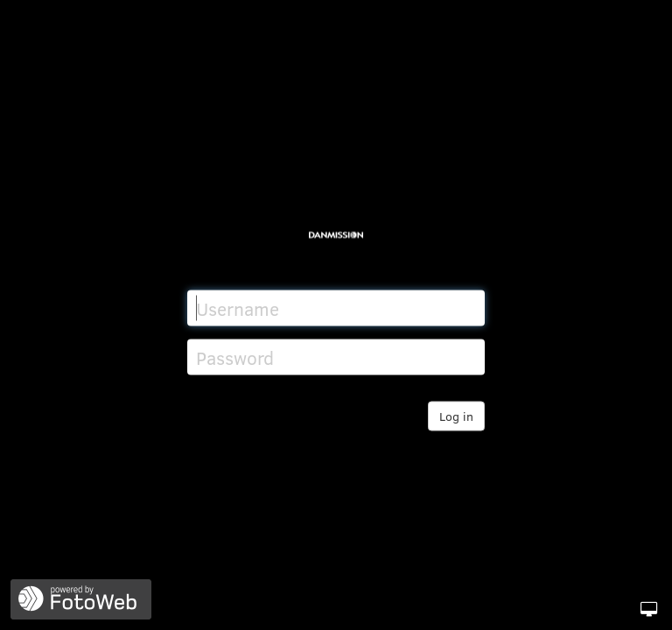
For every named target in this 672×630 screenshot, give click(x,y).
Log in (456, 416)
